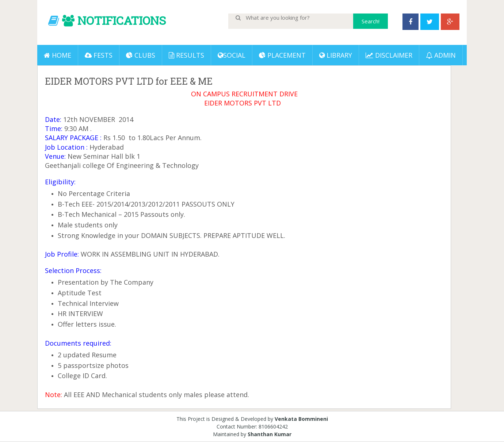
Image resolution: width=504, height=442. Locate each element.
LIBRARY (336, 55)
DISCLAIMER (389, 55)
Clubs (141, 55)
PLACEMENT (282, 55)
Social (232, 55)
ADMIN (441, 55)
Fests (99, 55)
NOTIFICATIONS (122, 20)
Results (186, 55)
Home (58, 55)
